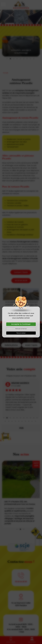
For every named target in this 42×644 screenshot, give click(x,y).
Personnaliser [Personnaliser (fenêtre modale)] (21, 333)
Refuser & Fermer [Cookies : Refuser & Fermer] (21, 329)
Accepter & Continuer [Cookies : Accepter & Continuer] (21, 324)
